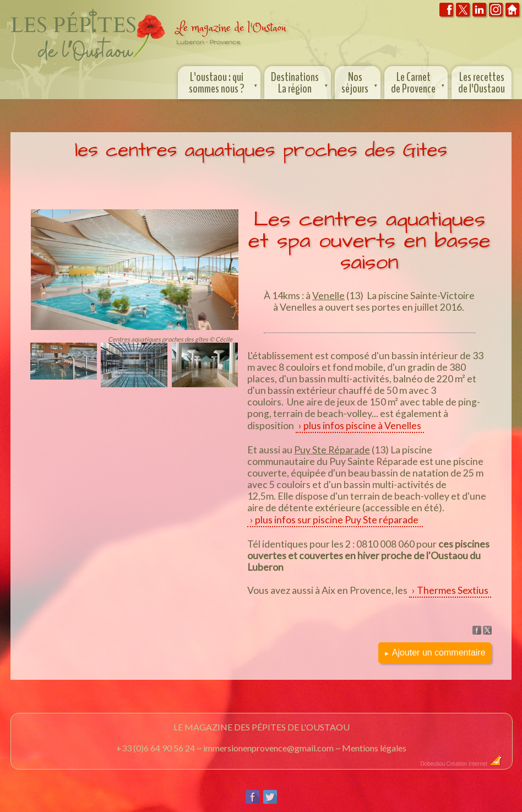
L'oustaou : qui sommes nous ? (224, 82)
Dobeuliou (433, 764)
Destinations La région (300, 82)
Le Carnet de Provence (419, 82)
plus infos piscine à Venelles (362, 426)
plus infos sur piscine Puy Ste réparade (338, 520)
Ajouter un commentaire (435, 653)
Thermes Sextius (453, 590)
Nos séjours (360, 82)
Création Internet (474, 764)
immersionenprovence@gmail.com (268, 748)
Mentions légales (374, 748)
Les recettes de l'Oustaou (482, 83)
